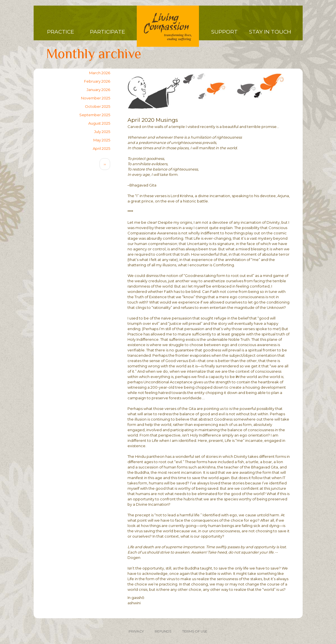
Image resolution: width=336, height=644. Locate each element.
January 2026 (98, 90)
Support (224, 32)
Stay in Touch (270, 32)
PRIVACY (136, 631)
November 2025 (96, 98)
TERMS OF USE (195, 631)
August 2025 (99, 123)
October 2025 (98, 106)
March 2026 (100, 73)
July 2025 (102, 132)
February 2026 (97, 81)
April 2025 (101, 148)
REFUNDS (163, 631)
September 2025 (95, 115)
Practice (61, 32)
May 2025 (102, 140)
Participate (107, 32)
